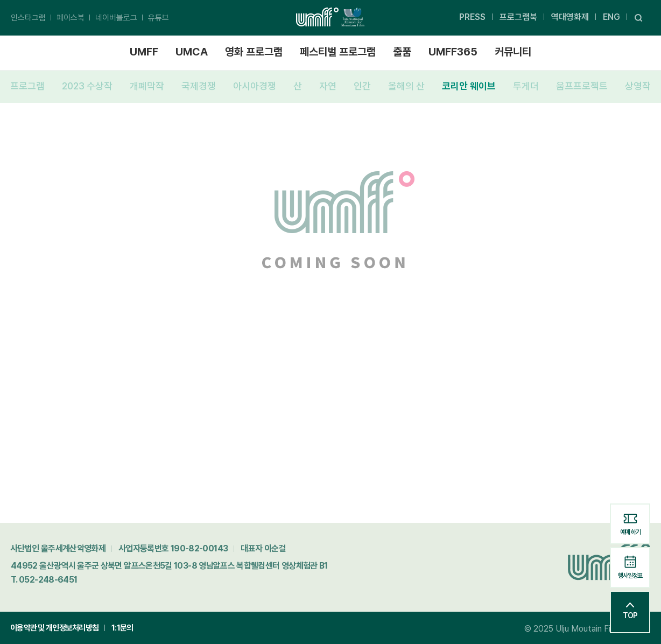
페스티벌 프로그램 (338, 52)
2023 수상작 (87, 86)
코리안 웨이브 (469, 86)
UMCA (192, 52)
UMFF (144, 52)
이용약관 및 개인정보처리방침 (54, 628)
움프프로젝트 (582, 86)
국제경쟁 (199, 86)
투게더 (526, 86)
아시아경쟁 (255, 86)
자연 (328, 86)
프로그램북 (518, 17)
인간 (362, 86)
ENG (611, 17)
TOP (630, 611)
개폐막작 (147, 86)
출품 (402, 52)
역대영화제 (570, 17)
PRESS (472, 17)
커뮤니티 (513, 52)
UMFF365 (453, 52)
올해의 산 (406, 86)
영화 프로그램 (254, 52)
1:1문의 (122, 628)
